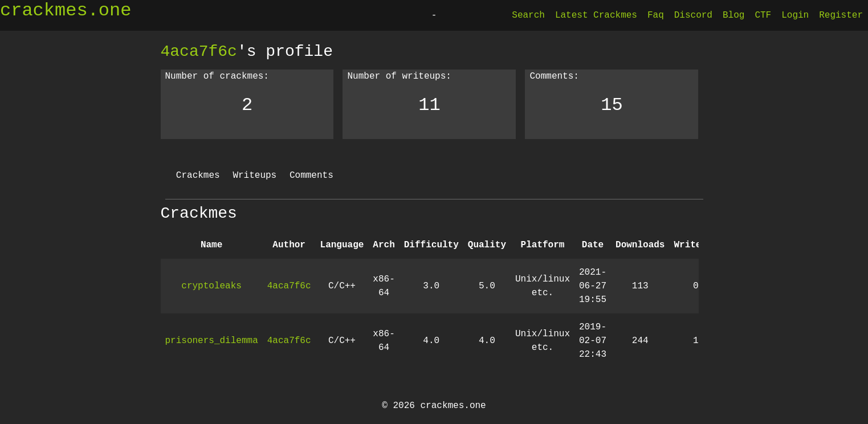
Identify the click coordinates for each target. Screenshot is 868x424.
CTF (763, 15)
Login (795, 15)
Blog (733, 15)
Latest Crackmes (596, 15)
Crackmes (198, 176)
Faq (656, 15)
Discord (693, 15)
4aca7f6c (199, 51)
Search (528, 15)
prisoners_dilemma (212, 341)
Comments (311, 176)
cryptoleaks (211, 286)
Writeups (254, 176)
